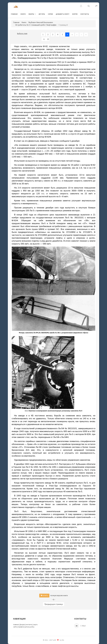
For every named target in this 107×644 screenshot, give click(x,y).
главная (16, 625)
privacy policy (30, 627)
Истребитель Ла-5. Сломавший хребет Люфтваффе (36, 25)
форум (22, 625)
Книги (23, 14)
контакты (29, 625)
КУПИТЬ (44, 596)
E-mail (80, 626)
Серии (50, 14)
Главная (14, 14)
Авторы (42, 14)
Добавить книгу (63, 14)
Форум (75, 14)
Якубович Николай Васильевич (41, 22)
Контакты (85, 14)
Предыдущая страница (54, 604)
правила (21, 627)
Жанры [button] (31, 14)
